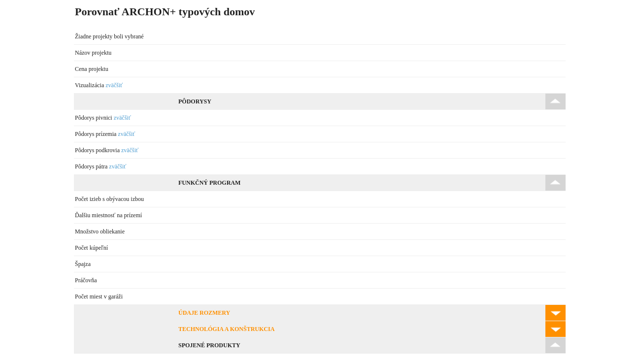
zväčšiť (114, 85)
